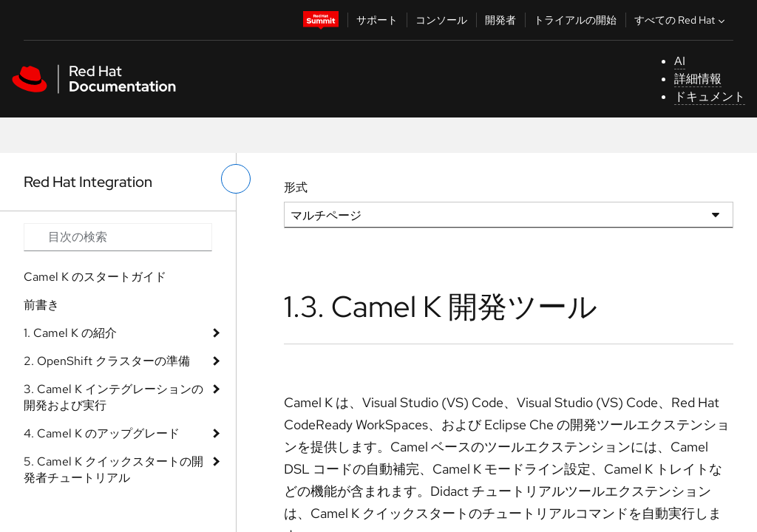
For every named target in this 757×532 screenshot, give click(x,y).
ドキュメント (710, 96)
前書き (41, 305)
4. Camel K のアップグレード (102, 433)
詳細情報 (698, 79)
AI (680, 61)
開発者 (500, 20)
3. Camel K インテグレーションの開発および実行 (113, 397)
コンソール (441, 20)
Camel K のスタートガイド (95, 277)
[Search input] (118, 237)
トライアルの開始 (575, 20)
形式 (296, 187)
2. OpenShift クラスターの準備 (107, 361)
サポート (377, 20)
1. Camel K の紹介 (70, 333)
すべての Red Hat (681, 20)
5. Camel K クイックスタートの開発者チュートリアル (113, 470)
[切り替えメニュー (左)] (236, 179)
